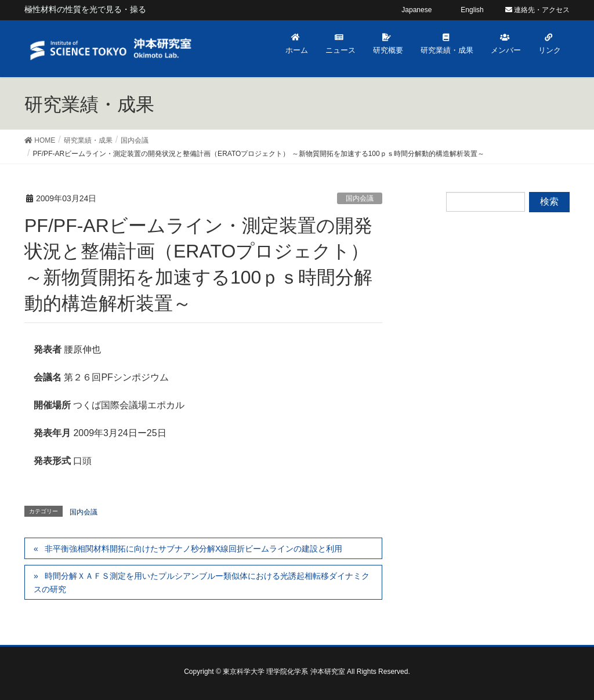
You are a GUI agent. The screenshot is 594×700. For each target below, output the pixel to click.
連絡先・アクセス (537, 10)
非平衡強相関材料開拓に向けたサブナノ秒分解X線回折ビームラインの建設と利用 (193, 549)
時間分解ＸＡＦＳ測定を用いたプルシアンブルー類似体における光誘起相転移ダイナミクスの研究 (202, 583)
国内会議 (360, 198)
